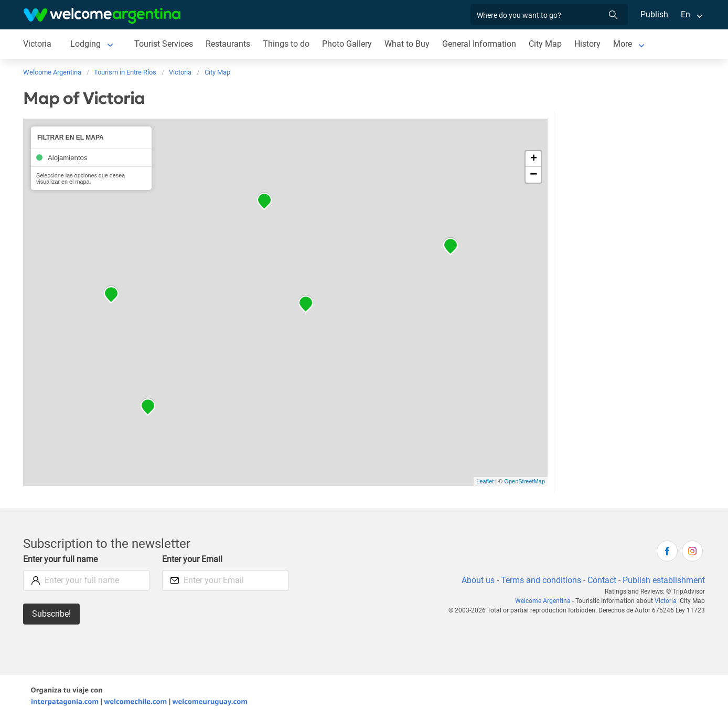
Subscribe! (52, 614)
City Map (546, 44)
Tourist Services (164, 44)
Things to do (287, 44)
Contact (601, 580)
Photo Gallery (348, 44)
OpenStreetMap (524, 481)
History (589, 44)
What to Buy (408, 44)
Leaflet (485, 481)
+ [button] (534, 159)
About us (476, 580)
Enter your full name (61, 559)
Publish (654, 14)
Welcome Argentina (546, 601)
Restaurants (229, 44)
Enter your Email (193, 559)
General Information (480, 44)
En (686, 14)
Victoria (38, 44)
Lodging (86, 44)
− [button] (533, 175)
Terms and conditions (539, 580)
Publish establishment (663, 580)
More (624, 44)
